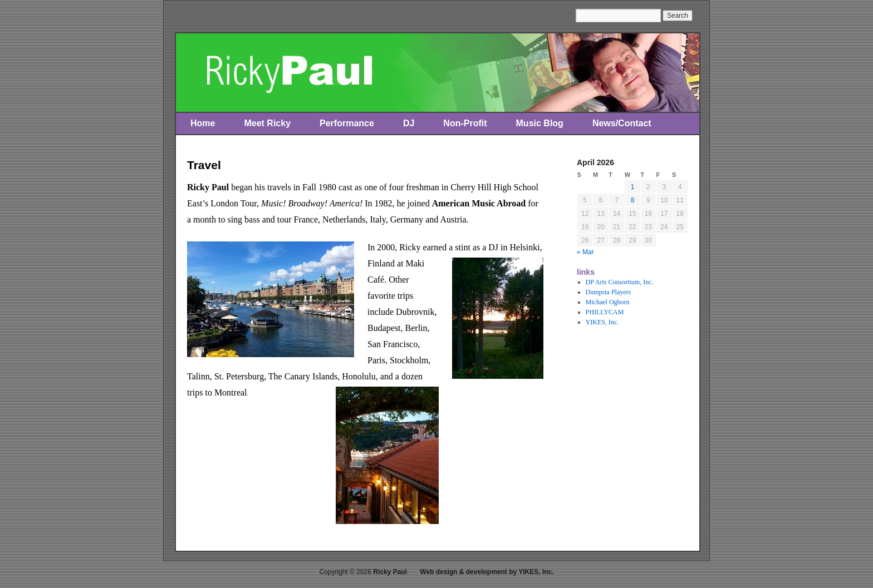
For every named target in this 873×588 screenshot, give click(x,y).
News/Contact (622, 123)
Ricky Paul (390, 572)
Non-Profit (465, 123)
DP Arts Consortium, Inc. (620, 282)
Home (203, 123)
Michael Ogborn (608, 302)
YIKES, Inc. (602, 322)
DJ (409, 123)
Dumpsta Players (609, 292)
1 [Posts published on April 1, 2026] (633, 187)
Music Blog (540, 123)
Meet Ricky (267, 123)
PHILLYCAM (605, 312)
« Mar (585, 252)
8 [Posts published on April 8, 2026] (633, 200)
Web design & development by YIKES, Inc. (487, 572)
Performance (347, 123)
